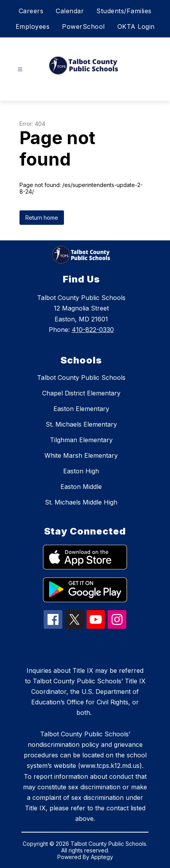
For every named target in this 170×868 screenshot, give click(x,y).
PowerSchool (83, 26)
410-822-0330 (93, 330)
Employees (33, 26)
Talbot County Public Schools (81, 378)
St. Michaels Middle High (81, 502)
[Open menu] (20, 70)
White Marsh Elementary (81, 455)
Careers (31, 11)
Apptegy (102, 857)
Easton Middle (81, 487)
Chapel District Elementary (81, 393)
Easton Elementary (81, 409)
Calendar (70, 11)
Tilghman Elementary (81, 440)
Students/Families (124, 11)
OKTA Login (136, 26)
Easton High (81, 471)
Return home (42, 218)
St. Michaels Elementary (81, 424)
